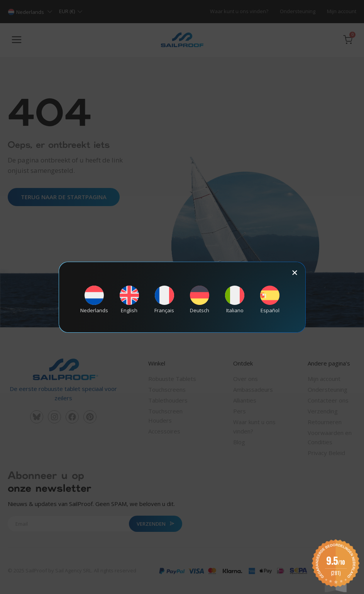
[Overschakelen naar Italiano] (235, 299)
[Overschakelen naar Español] (270, 299)
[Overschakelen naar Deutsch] (200, 299)
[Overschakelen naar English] (129, 299)
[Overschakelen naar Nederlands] (94, 299)
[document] (182, 297)
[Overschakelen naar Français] (164, 299)
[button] (295, 273)
